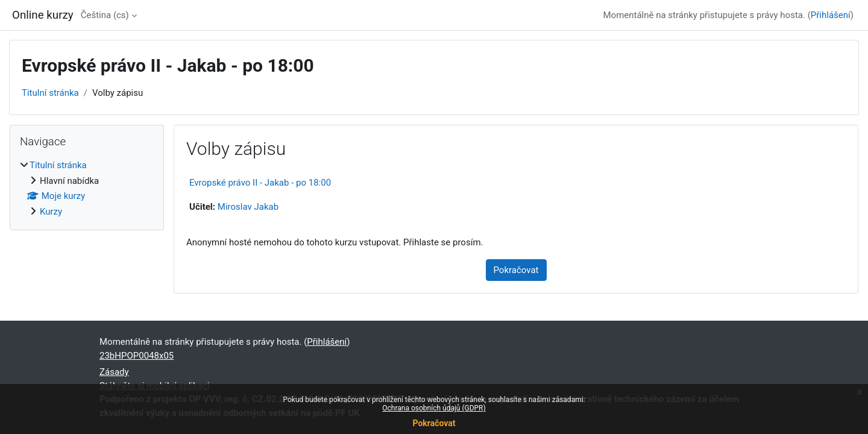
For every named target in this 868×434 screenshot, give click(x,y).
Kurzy (51, 212)
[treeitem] (87, 188)
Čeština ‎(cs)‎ (105, 15)
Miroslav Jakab (248, 207)
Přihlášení (831, 15)
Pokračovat (434, 423)
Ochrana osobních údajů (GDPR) (434, 408)
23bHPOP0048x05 (137, 356)
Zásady (114, 372)
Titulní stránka (50, 93)
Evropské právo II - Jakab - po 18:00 (260, 183)
